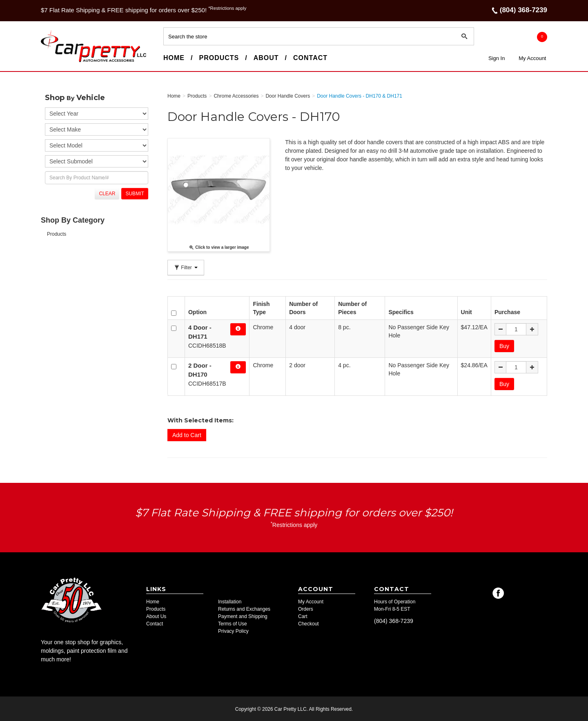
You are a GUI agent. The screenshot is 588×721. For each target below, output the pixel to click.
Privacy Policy (233, 630)
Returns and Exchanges (244, 608)
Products (219, 58)
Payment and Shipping (243, 616)
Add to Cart (187, 434)
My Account (532, 58)
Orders (306, 608)
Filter (186, 268)
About (266, 58)
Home (174, 58)
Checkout (308, 623)
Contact (310, 58)
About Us (156, 616)
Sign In (497, 58)
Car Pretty (56, 62)
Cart (303, 616)
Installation (230, 601)
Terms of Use (233, 623)
